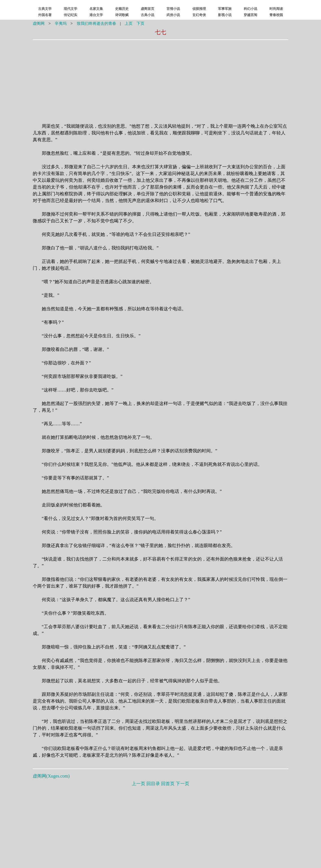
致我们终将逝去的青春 (96, 24)
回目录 (153, 784)
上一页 (138, 784)
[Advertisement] (125, 78)
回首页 (168, 784)
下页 (140, 24)
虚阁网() (51, 776)
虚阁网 (39, 24)
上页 (129, 24)
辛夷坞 (61, 24)
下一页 (183, 784)
